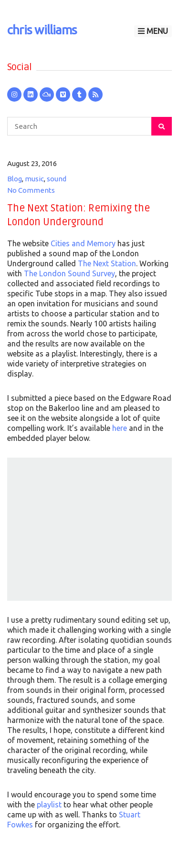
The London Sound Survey (69, 273)
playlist (49, 805)
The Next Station (107, 263)
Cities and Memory (83, 243)
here (120, 428)
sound (57, 179)
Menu (153, 31)
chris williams (42, 30)
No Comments (31, 190)
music (34, 179)
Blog (15, 179)
